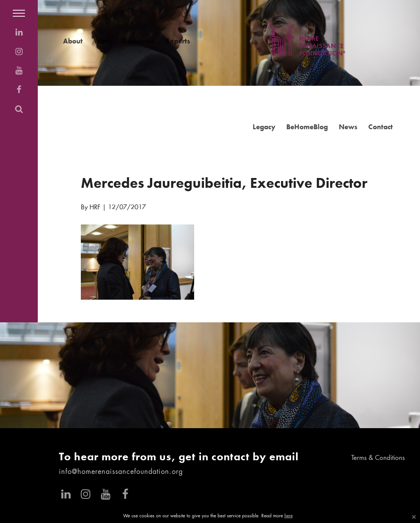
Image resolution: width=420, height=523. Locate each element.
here (289, 516)
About (73, 41)
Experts (178, 41)
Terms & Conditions (378, 458)
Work (103, 41)
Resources (139, 41)
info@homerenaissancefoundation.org (121, 472)
